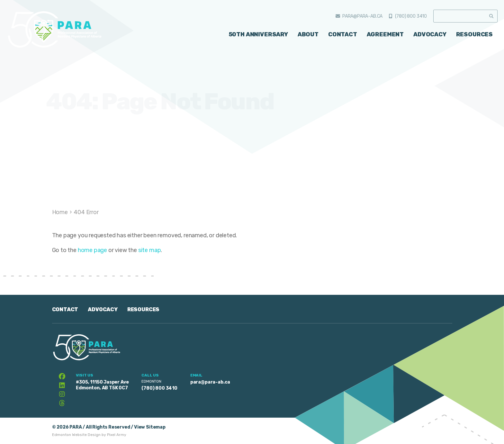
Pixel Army (117, 435)
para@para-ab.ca (362, 16)
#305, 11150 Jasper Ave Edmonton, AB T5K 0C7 (102, 385)
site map (150, 250)
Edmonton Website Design (76, 435)
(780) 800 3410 (411, 16)
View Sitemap (150, 427)
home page (92, 250)
